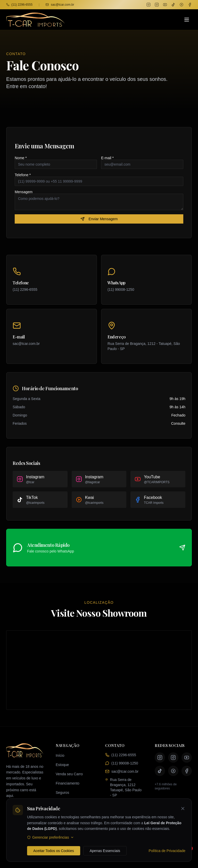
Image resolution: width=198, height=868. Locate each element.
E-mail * (107, 158)
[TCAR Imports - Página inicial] (35, 20)
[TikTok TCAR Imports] (173, 5)
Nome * (21, 158)
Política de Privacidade (167, 851)
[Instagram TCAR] (148, 5)
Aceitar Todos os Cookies (54, 851)
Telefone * (23, 175)
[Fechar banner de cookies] (183, 809)
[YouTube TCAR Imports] (165, 5)
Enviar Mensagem (99, 219)
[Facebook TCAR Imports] (190, 5)
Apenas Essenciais (105, 851)
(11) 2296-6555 (19, 5)
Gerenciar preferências (51, 837)
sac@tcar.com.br (60, 5)
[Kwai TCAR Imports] (181, 5)
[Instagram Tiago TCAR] (157, 5)
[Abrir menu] (187, 20)
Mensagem (24, 192)
